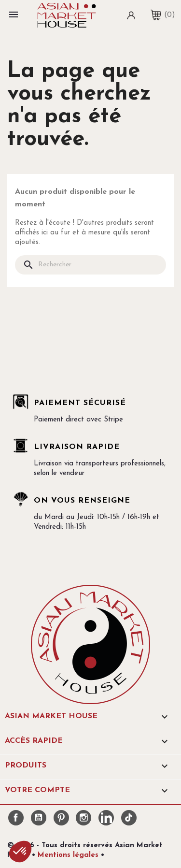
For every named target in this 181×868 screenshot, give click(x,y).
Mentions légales (68, 855)
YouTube (39, 818)
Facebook (16, 818)
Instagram (84, 818)
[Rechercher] (90, 265)
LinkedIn (106, 818)
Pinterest (61, 818)
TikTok (129, 818)
